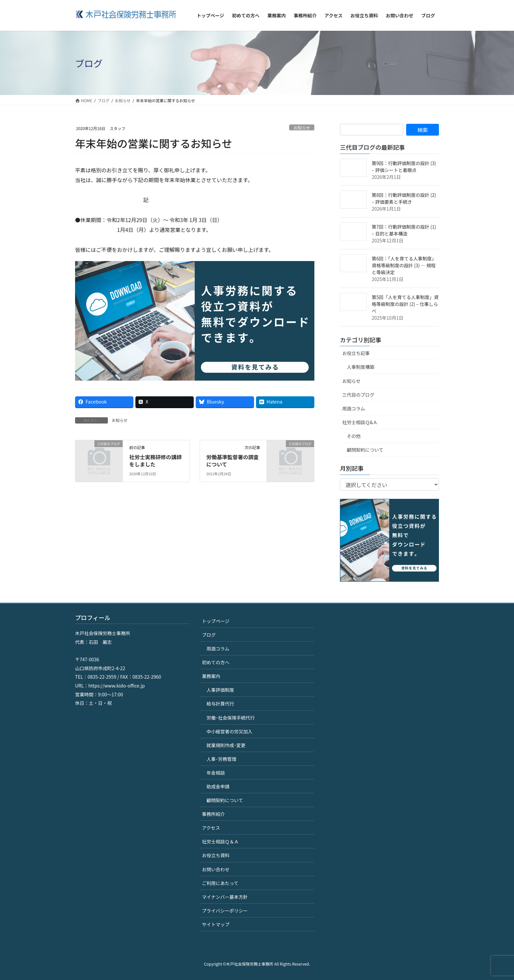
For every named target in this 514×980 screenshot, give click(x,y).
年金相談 (216, 773)
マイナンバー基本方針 (225, 897)
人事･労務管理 (221, 759)
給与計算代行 (220, 704)
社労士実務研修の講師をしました (155, 461)
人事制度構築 (361, 367)
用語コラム (354, 408)
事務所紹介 (213, 814)
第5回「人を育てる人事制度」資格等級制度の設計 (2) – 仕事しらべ (405, 304)
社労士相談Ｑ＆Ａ (220, 841)
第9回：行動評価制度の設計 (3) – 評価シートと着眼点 (404, 167)
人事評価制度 (220, 690)
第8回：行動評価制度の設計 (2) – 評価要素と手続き (404, 198)
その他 (354, 436)
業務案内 (211, 676)
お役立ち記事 (356, 353)
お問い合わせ (216, 869)
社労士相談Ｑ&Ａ (360, 422)
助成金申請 (218, 786)
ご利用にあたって (220, 883)
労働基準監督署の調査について (232, 461)
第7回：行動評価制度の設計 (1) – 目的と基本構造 (404, 230)
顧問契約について (365, 450)
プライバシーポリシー (225, 911)
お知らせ (302, 128)
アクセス (211, 828)
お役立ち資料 (216, 855)
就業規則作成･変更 (226, 745)
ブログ (209, 635)
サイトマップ (216, 924)
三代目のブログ (358, 395)
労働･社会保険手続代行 (231, 718)
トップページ (216, 621)
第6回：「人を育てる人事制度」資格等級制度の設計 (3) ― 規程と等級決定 (404, 265)
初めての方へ (216, 662)
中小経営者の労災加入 (229, 731)
